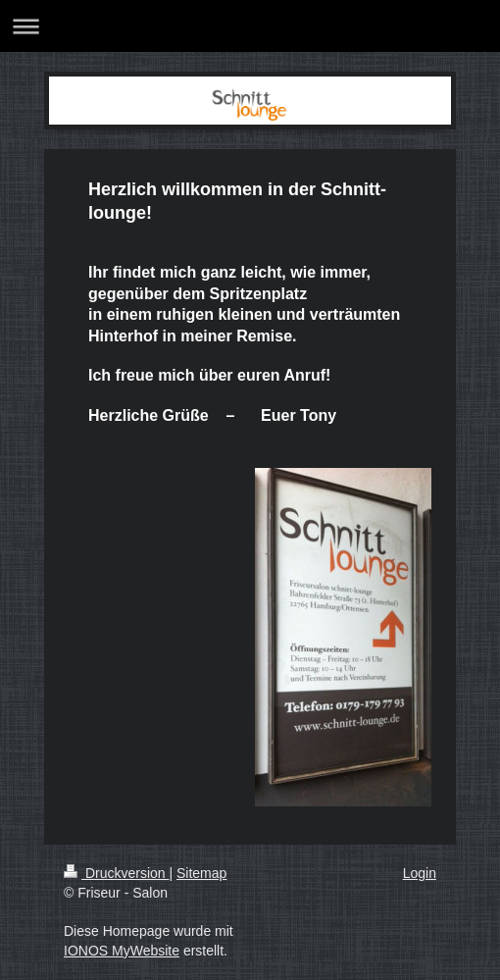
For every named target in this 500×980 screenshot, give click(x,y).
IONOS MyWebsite (122, 951)
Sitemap (201, 873)
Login (420, 873)
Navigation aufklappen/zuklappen (250, 26)
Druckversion (116, 873)
